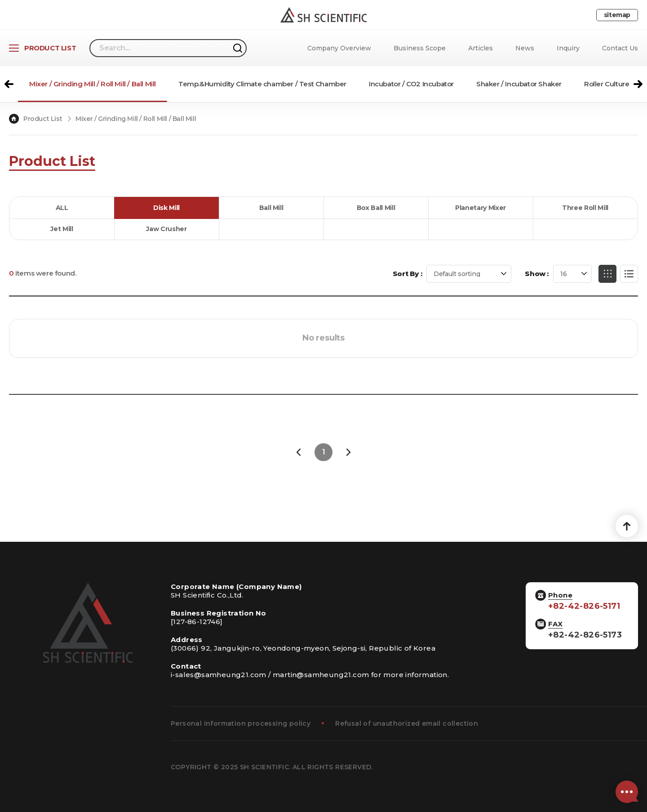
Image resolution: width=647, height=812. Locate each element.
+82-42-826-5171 (584, 606)
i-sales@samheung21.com (219, 675)
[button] (9, 84)
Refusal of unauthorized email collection (407, 723)
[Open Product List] (42, 48)
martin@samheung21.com (321, 675)
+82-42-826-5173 (585, 635)
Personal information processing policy (241, 723)
